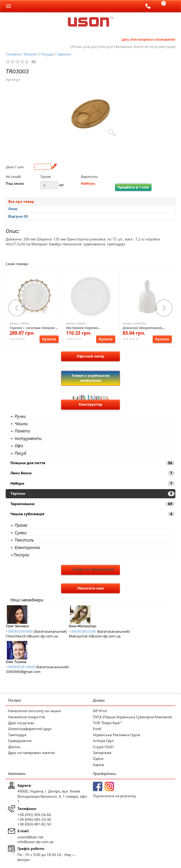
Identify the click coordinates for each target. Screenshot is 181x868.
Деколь (14, 747)
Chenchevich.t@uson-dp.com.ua (32, 636)
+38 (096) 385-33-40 (34, 819)
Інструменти (28, 439)
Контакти (17, 774)
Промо (21, 526)
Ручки (20, 417)
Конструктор (90, 404)
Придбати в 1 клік (133, 187)
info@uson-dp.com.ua (35, 842)
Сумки (21, 533)
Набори (93, 483)
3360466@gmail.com (23, 672)
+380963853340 (83, 631)
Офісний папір (91, 356)
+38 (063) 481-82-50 (34, 824)
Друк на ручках (21, 723)
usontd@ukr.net (30, 837)
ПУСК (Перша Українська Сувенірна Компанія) (132, 717)
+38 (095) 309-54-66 (34, 815)
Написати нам (91, 588)
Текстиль (24, 540)
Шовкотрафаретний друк (30, 729)
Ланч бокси (93, 473)
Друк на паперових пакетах (32, 753)
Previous (17, 308)
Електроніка (27, 548)
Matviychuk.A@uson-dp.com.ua (95, 636)
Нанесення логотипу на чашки (35, 711)
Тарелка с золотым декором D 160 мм (34, 328)
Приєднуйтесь (105, 774)
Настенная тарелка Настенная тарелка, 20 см (87, 328)
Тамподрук (17, 735)
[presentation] (90, 209)
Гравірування (20, 741)
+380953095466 (19, 631)
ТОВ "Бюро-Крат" (107, 723)
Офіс (19, 446)
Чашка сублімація (93, 514)
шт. (62, 185)
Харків (98, 765)
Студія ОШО (103, 747)
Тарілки (93, 493)
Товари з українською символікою (91, 378)
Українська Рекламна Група (116, 735)
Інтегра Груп (103, 741)
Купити (49, 339)
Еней (97, 729)
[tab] (90, 202)
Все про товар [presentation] (21, 202)
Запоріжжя (102, 753)
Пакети (22, 431)
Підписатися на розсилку (114, 796)
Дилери (99, 701)
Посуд (20, 454)
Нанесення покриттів (26, 717)
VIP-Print (100, 711)
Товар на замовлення (93, 570)
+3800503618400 (21, 667)
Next (164, 308)
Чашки (21, 424)
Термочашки (93, 504)
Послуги (21, 555)
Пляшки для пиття (93, 463)
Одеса (98, 758)
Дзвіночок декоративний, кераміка (143, 328)
